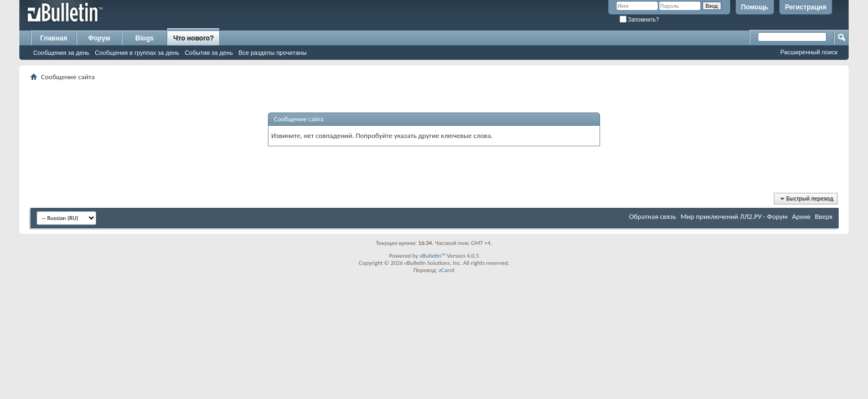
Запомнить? (639, 20)
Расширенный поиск (809, 52)
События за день (209, 53)
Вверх (824, 216)
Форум (99, 38)
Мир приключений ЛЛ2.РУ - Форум (734, 216)
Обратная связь (652, 216)
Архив (801, 216)
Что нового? (193, 38)
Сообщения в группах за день (137, 53)
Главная (54, 38)
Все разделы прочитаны (273, 53)
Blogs (144, 38)
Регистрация (806, 7)
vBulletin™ (433, 256)
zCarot (447, 270)
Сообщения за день (61, 53)
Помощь (755, 7)
